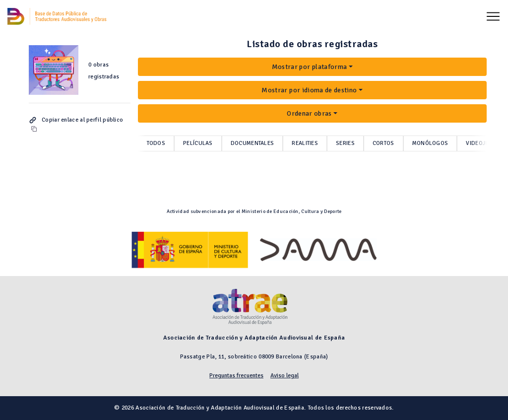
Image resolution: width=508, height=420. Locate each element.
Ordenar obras (309, 113)
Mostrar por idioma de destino (309, 90)
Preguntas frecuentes (236, 376)
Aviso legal (285, 376)
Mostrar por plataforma (310, 67)
